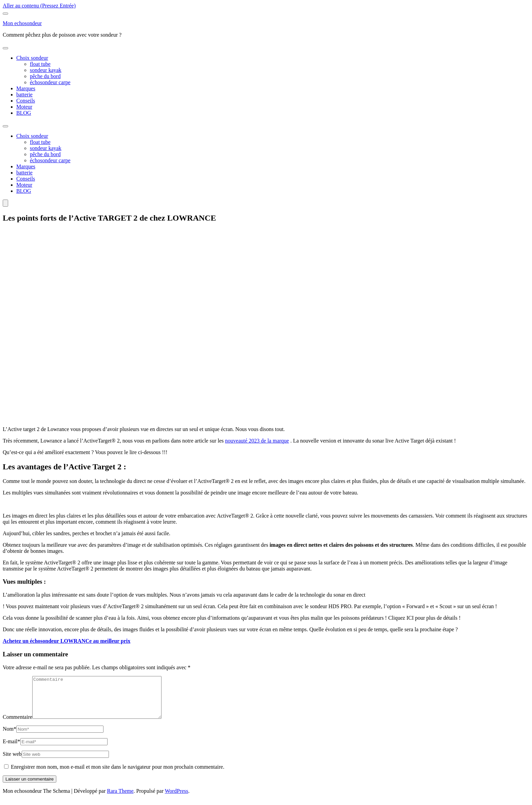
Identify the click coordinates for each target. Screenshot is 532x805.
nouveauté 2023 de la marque (257, 441)
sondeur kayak (46, 70)
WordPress (177, 799)
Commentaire (17, 725)
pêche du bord (45, 76)
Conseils (26, 101)
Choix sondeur (32, 58)
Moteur (24, 107)
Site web (12, 762)
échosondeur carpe (50, 82)
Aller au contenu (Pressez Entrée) (39, 6)
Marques (26, 88)
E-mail (12, 750)
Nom (9, 737)
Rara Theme (120, 799)
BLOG (24, 113)
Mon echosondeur (22, 23)
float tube (40, 64)
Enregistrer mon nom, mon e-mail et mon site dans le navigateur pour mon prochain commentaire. (118, 775)
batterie (24, 95)
